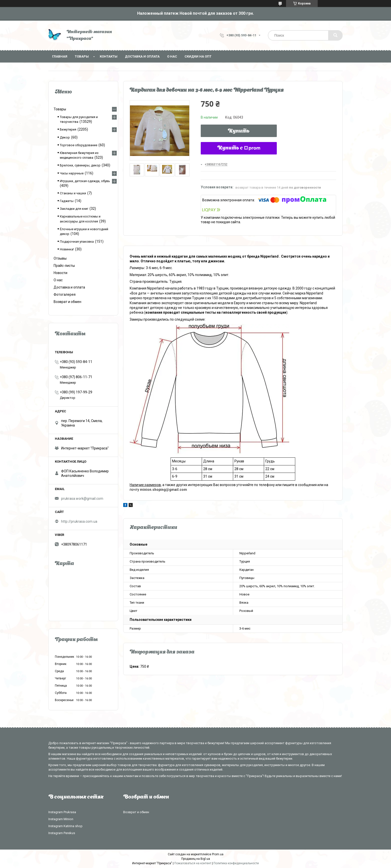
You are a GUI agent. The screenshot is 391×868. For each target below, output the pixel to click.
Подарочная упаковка (77, 242)
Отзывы (60, 258)
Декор (65, 137)
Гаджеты (67, 201)
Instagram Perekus (62, 833)
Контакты (109, 56)
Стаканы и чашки (73, 193)
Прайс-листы (64, 266)
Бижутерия (68, 129)
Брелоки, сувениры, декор (80, 165)
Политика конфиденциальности (236, 863)
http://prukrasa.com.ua (79, 521)
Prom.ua (218, 854)
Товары (82, 56)
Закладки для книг (74, 209)
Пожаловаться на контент (193, 863)
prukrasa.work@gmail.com (82, 499)
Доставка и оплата (142, 56)
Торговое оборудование (79, 145)
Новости (60, 273)
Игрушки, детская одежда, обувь (85, 181)
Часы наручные (72, 173)
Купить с (239, 148)
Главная (60, 56)
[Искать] (335, 35)
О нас (172, 56)
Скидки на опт (198, 56)
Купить (239, 131)
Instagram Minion (61, 819)
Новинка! (67, 249)
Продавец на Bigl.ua (196, 859)
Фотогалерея (65, 294)
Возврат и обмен (67, 302)
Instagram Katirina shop (65, 826)
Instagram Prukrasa (62, 812)
